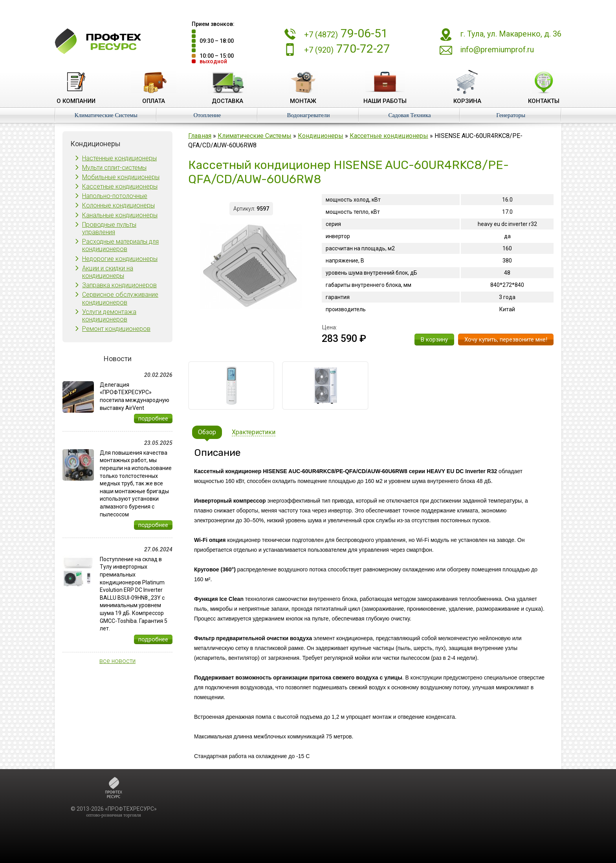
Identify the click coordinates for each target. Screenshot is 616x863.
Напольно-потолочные (115, 196)
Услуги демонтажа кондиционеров (109, 316)
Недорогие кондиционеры (120, 259)
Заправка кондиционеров (119, 285)
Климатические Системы (106, 115)
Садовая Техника (409, 115)
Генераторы (511, 115)
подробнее (153, 419)
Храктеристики (254, 432)
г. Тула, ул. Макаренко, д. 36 (511, 34)
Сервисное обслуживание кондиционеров (120, 298)
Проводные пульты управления (109, 228)
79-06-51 (346, 33)
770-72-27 (347, 49)
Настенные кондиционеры (119, 158)
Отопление (207, 115)
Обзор (207, 432)
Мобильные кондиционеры (121, 177)
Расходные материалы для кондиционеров (120, 245)
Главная (200, 136)
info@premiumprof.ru (497, 50)
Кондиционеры (321, 136)
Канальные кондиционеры (120, 215)
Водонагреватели (308, 115)
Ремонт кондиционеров (116, 329)
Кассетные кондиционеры (120, 186)
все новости (117, 661)
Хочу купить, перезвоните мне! (506, 340)
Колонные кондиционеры (118, 205)
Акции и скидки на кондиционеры (108, 272)
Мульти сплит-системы (114, 168)
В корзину (434, 340)
